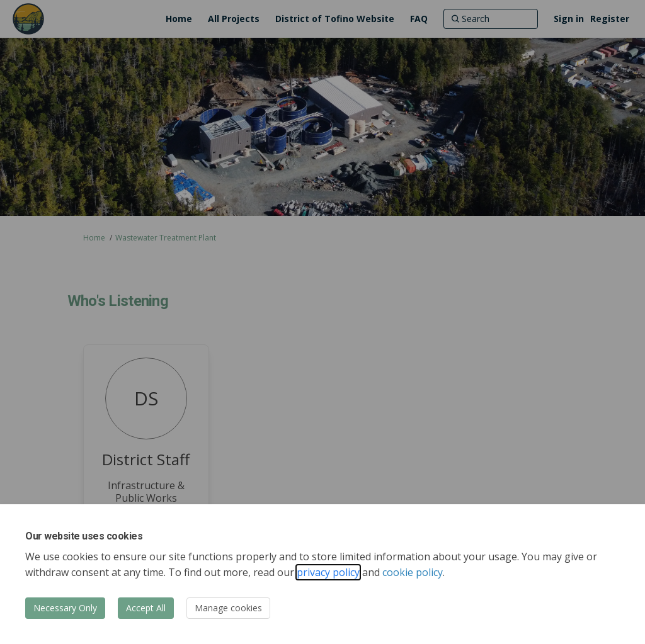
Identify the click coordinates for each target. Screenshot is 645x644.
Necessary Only (65, 608)
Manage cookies (228, 608)
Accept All (146, 608)
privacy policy (328, 572)
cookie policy (413, 572)
